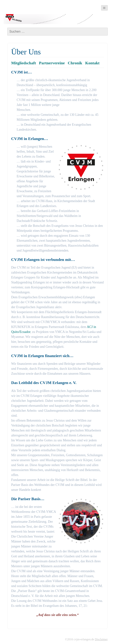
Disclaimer (101, 639)
